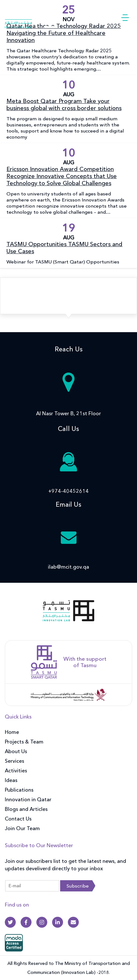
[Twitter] (10, 922)
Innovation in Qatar (28, 799)
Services (14, 761)
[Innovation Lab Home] (31, 17)
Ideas (11, 780)
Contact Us (18, 819)
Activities (16, 770)
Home (12, 732)
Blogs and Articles (26, 809)
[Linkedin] (58, 922)
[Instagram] (42, 922)
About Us (16, 751)
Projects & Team (24, 742)
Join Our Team (22, 828)
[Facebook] (26, 922)
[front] (68, 615)
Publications (19, 790)
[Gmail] (73, 922)
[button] (125, 18)
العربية (97, 18)
